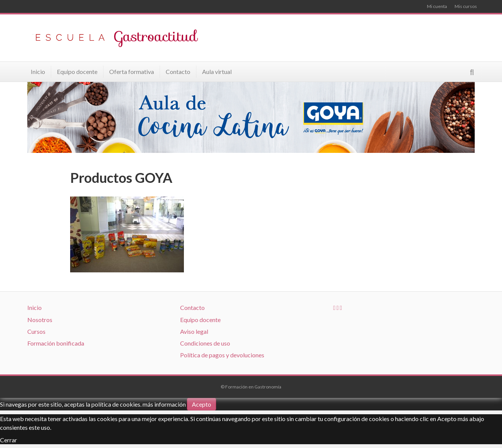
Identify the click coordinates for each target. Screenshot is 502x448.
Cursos (36, 331)
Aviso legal (194, 331)
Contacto (178, 72)
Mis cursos (466, 6)
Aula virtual (217, 72)
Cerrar (9, 440)
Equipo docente (77, 72)
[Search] (472, 72)
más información (164, 404)
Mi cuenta (437, 6)
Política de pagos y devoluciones (222, 355)
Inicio (38, 72)
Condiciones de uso (205, 343)
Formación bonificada (56, 343)
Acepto (202, 404)
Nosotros (40, 320)
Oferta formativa (132, 72)
